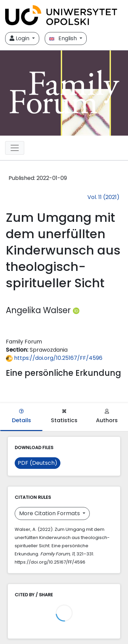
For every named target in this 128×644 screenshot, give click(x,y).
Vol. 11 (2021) (103, 197)
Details (22, 417)
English (64, 38)
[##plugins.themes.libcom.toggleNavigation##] (15, 148)
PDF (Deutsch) (38, 463)
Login (20, 38)
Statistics (64, 417)
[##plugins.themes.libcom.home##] (64, 93)
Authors (107, 417)
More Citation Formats (50, 513)
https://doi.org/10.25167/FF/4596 (54, 358)
